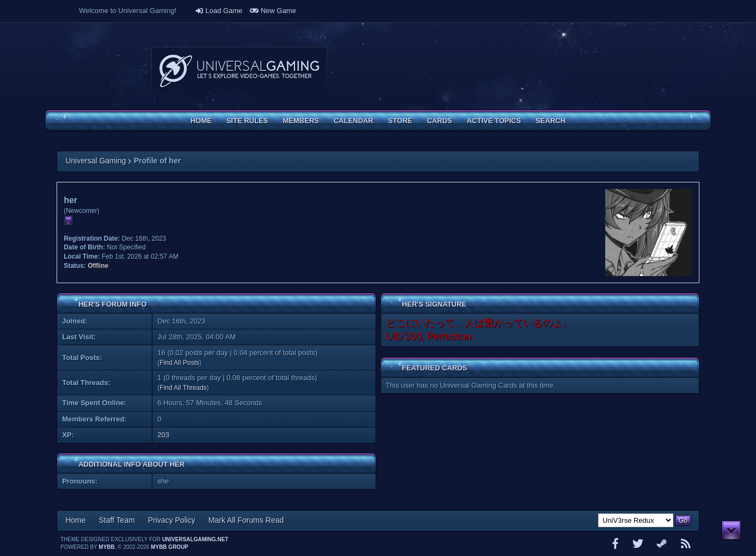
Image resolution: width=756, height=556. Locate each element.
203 (163, 435)
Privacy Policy (172, 520)
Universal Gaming (96, 161)
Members (301, 121)
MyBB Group (170, 547)
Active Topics (494, 121)
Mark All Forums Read (246, 520)
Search (551, 121)
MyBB (106, 547)
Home (201, 121)
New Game (273, 11)
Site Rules (247, 121)
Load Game (219, 11)
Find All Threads (183, 388)
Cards (439, 121)
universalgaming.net (195, 539)
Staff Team (116, 520)
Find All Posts (179, 363)
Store (400, 121)
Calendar (354, 121)
